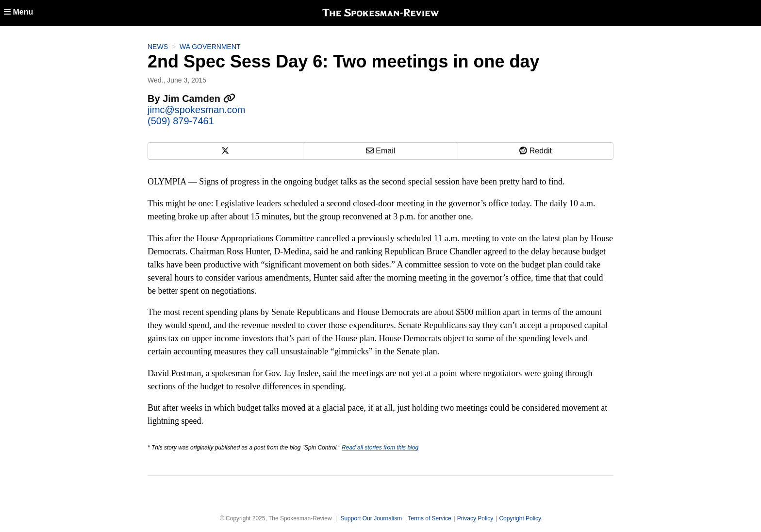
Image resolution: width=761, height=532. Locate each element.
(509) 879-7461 (181, 121)
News (158, 47)
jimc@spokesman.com (196, 110)
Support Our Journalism (371, 518)
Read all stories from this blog (380, 448)
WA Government (210, 47)
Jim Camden (199, 99)
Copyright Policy (520, 518)
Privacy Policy (475, 518)
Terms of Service (429, 518)
